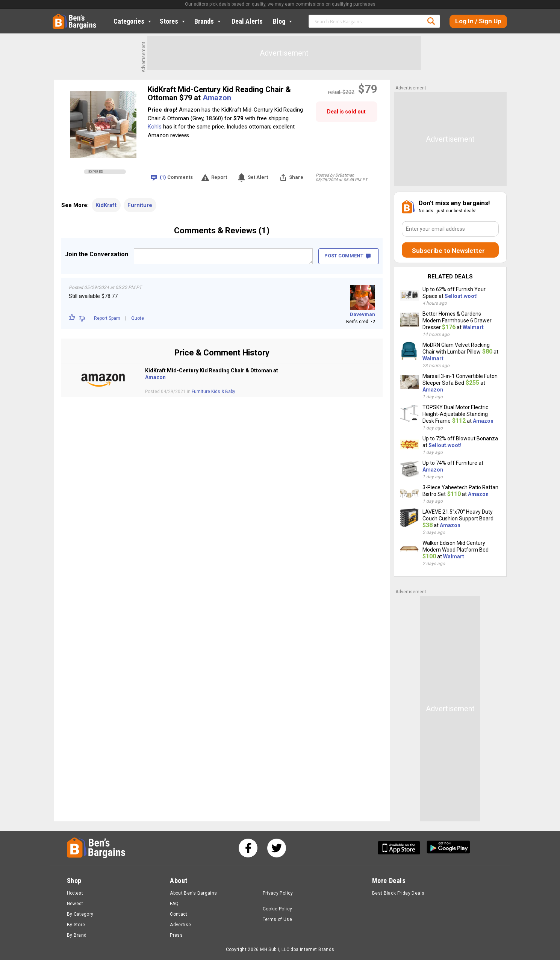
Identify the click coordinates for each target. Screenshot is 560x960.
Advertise (180, 925)
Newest (75, 904)
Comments (176, 178)
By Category (80, 914)
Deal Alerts (247, 21)
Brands (208, 21)
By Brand (77, 935)
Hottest (75, 893)
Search (431, 21)
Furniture (140, 205)
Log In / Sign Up (478, 21)
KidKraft (106, 205)
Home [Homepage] (58, 17)
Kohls (155, 127)
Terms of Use (277, 919)
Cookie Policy (278, 909)
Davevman (362, 314)
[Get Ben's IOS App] (402, 848)
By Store (76, 925)
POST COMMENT (347, 256)
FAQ (174, 904)
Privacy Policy (278, 893)
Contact (179, 914)
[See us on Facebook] (248, 848)
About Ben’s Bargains (193, 893)
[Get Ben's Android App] (448, 848)
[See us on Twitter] (277, 848)
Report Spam (107, 318)
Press (176, 935)
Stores (173, 21)
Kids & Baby (223, 392)
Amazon (217, 98)
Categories (133, 21)
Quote (138, 318)
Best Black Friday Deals (398, 893)
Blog (283, 21)
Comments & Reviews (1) (222, 231)
